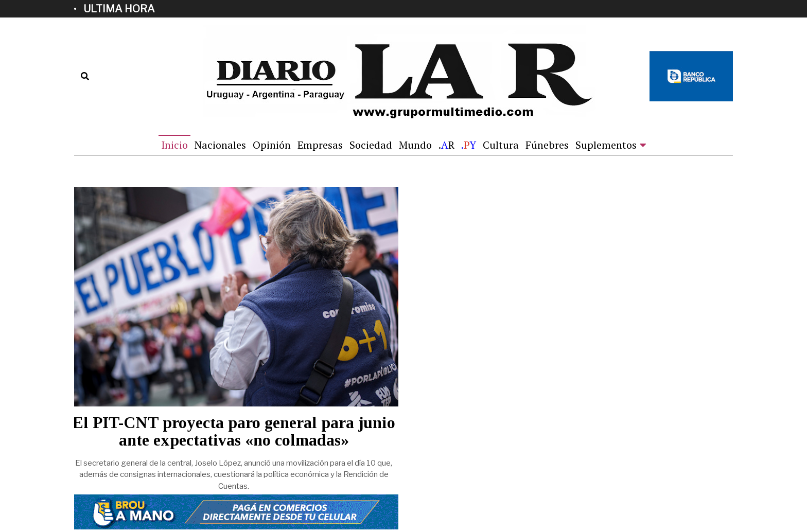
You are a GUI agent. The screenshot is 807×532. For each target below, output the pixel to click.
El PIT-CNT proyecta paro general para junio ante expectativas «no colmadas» (234, 432)
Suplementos (606, 145)
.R (446, 145)
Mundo (415, 145)
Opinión (272, 145)
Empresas (320, 145)
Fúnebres (547, 145)
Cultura (501, 145)
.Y (469, 145)
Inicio (174, 145)
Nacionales (220, 145)
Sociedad (371, 145)
